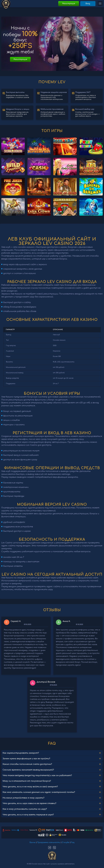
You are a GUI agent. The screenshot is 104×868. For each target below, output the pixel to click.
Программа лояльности (49, 842)
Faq (73, 842)
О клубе (66, 842)
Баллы (33, 842)
